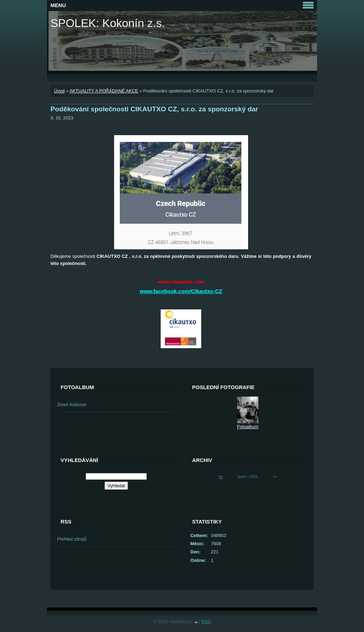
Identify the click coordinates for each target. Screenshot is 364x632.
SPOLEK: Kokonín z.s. (108, 23)
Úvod (59, 91)
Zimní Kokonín (72, 405)
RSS (206, 622)
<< (221, 477)
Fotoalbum (248, 427)
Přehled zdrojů (72, 539)
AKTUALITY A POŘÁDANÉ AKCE (104, 91)
